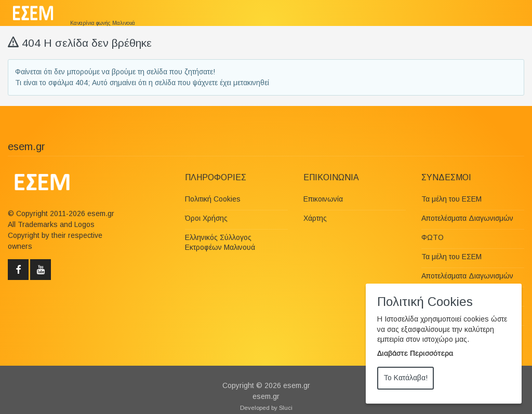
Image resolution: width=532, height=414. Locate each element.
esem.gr (297, 385)
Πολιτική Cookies (213, 199)
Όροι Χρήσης (206, 218)
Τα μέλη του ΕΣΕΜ (451, 199)
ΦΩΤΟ (433, 237)
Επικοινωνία (323, 199)
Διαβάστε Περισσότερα (415, 354)
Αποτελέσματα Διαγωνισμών (467, 218)
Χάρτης (315, 218)
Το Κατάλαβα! (405, 378)
